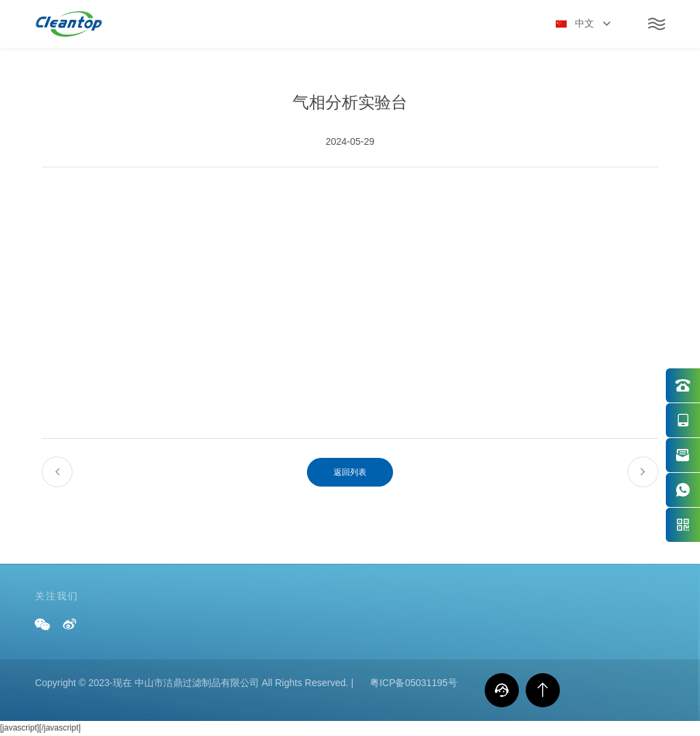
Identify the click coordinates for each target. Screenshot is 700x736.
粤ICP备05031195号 (414, 683)
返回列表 (350, 472)
